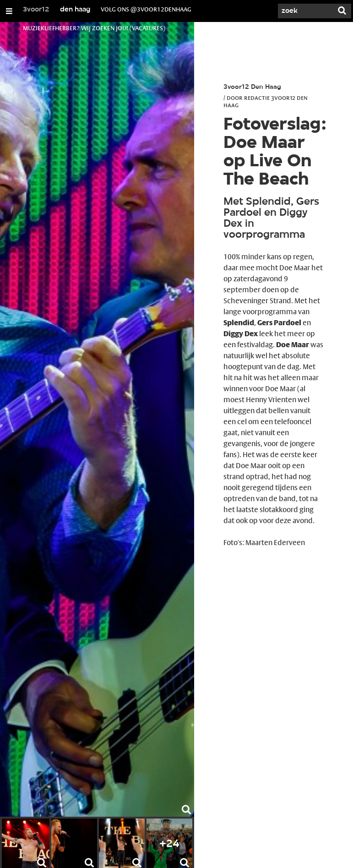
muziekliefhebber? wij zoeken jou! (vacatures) (94, 28)
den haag (75, 10)
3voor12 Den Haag (252, 87)
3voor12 (36, 10)
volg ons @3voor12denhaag (146, 9)
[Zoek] (305, 11)
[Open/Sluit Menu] (9, 11)
